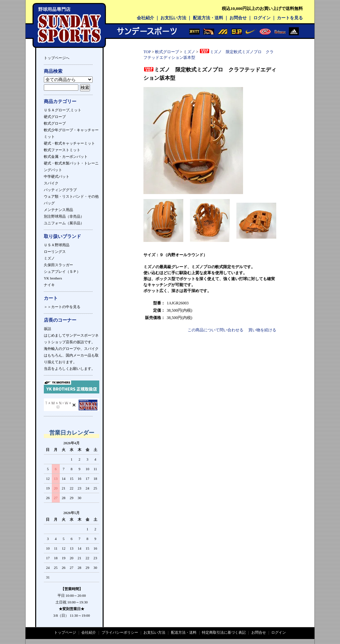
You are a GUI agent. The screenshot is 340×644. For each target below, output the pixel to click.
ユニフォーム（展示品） (64, 223)
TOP (147, 52)
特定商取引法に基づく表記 (224, 632)
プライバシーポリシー (120, 632)
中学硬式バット (57, 176)
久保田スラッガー (58, 265)
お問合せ (238, 18)
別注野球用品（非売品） (64, 216)
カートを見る (290, 18)
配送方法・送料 (208, 18)
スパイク (51, 183)
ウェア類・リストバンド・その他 (71, 196)
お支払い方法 (173, 18)
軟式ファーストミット (62, 150)
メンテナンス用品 (58, 210)
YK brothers (53, 278)
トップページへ (57, 58)
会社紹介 (145, 18)
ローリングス (55, 252)
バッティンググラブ (60, 190)
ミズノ (49, 258)
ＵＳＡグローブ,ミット (63, 110)
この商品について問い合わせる (215, 330)
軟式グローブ (55, 123)
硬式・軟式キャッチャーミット (69, 143)
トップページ (65, 632)
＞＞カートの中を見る (62, 307)
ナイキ (49, 285)
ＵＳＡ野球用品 (57, 245)
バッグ (49, 203)
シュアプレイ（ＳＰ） (62, 271)
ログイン (262, 18)
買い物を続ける (262, 330)
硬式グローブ (55, 117)
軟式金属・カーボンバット (66, 157)
